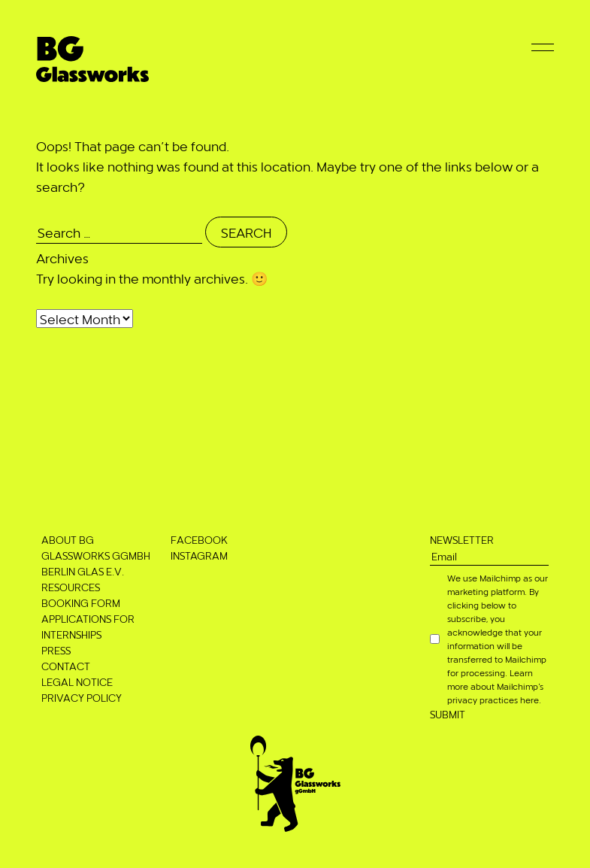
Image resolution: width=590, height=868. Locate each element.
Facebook (199, 540)
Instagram (199, 555)
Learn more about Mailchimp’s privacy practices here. (495, 686)
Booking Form (81, 603)
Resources (71, 587)
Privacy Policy (82, 698)
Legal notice (77, 682)
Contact (66, 666)
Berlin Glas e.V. (83, 571)
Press (56, 650)
